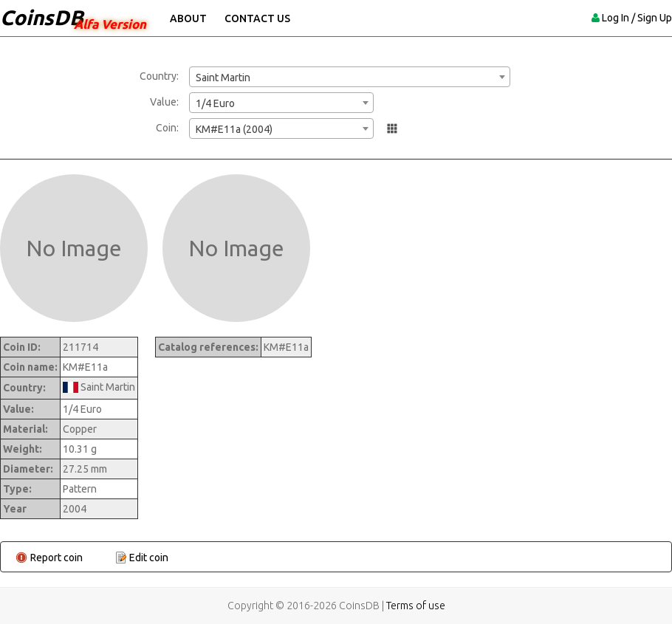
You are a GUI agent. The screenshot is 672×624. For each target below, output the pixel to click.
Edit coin (149, 558)
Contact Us (257, 18)
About (188, 18)
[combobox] (350, 77)
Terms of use (416, 606)
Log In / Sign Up (637, 18)
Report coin (56, 558)
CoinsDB (42, 17)
